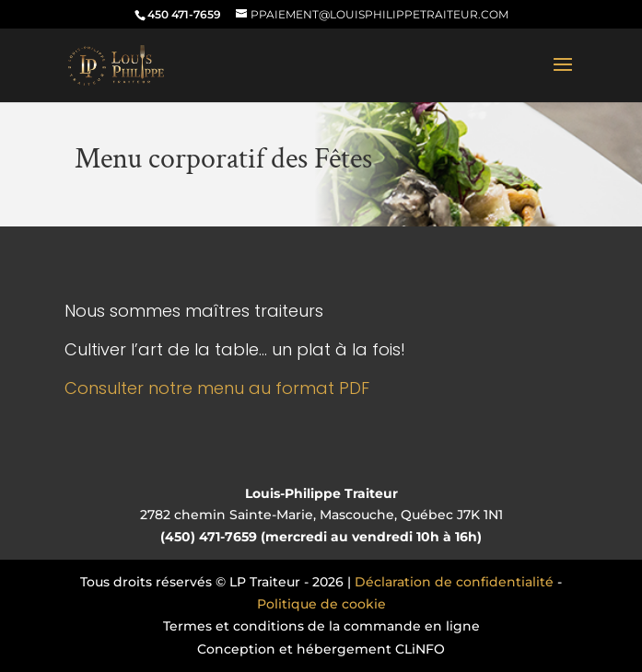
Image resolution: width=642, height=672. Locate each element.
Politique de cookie (321, 604)
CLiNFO (420, 649)
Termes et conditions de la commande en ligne (321, 626)
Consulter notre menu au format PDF (217, 388)
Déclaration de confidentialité (454, 582)
